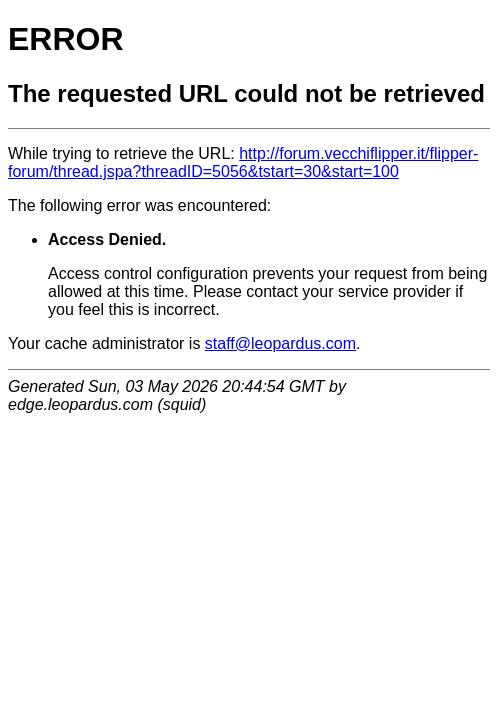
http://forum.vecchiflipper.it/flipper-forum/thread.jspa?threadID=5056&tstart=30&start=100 (243, 162)
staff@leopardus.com (280, 343)
